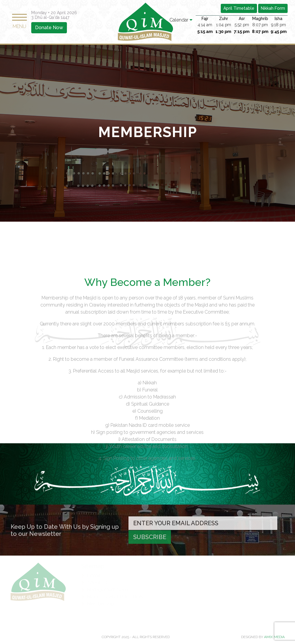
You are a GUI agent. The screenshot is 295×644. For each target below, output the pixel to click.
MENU (19, 22)
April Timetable (239, 8)
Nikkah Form (273, 8)
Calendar (181, 20)
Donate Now (49, 28)
